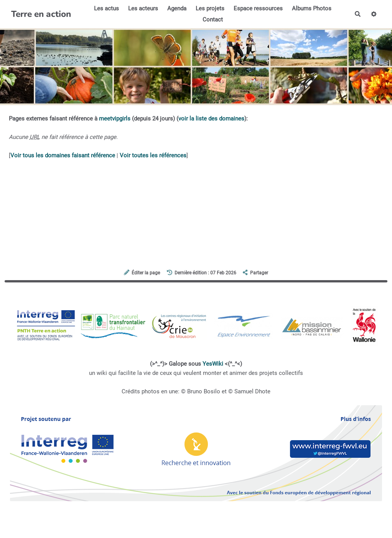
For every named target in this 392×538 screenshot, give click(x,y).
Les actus (106, 8)
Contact (213, 20)
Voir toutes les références (153, 155)
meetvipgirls (115, 119)
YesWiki (213, 364)
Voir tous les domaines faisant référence (63, 155)
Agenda (177, 8)
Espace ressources (258, 8)
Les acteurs (143, 8)
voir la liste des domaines (211, 119)
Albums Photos (312, 8)
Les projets (210, 8)
